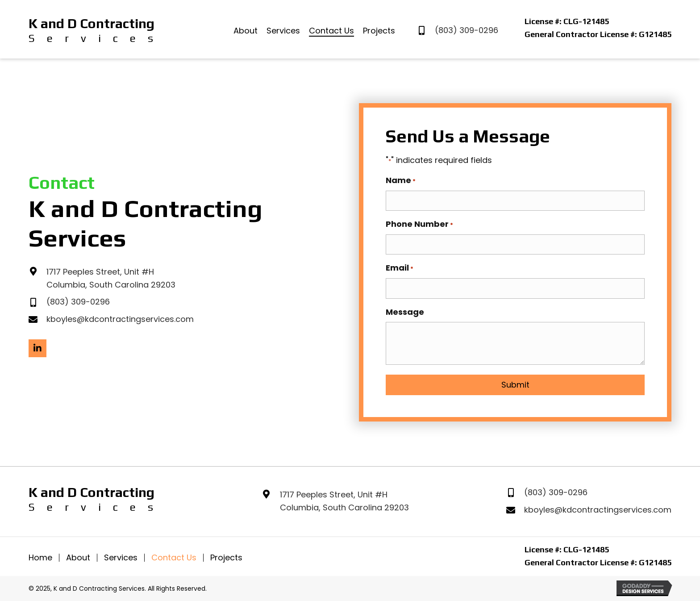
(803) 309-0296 (467, 30)
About (78, 555)
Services (121, 555)
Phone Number (419, 223)
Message (405, 309)
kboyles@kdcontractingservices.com (120, 318)
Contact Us (174, 555)
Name (401, 180)
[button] (37, 347)
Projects (226, 555)
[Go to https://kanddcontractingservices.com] (91, 30)
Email (400, 267)
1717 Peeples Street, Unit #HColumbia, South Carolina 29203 (344, 499)
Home (40, 555)
